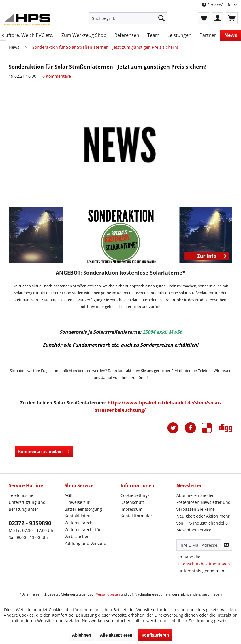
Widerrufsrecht (79, 523)
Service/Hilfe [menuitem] (217, 5)
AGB (69, 495)
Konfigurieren (155, 635)
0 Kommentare (57, 76)
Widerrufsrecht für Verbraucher (83, 533)
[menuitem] (128, 18)
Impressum (131, 509)
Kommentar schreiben (44, 450)
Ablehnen (82, 635)
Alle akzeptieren (116, 635)
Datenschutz (133, 502)
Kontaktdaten (78, 516)
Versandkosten (108, 594)
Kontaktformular (136, 516)
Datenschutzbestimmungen (203, 564)
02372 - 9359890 (30, 523)
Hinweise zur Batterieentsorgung (83, 506)
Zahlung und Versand (85, 543)
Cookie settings (135, 495)
